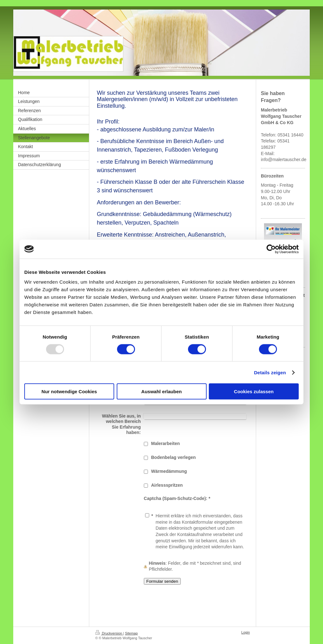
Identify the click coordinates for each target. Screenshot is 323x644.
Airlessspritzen (167, 485)
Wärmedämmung (169, 471)
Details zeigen (270, 372)
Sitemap (131, 633)
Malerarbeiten (165, 443)
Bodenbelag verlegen (173, 457)
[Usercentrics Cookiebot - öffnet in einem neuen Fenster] (271, 249)
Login (246, 632)
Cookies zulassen (254, 391)
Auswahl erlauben (161, 391)
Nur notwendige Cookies (69, 391)
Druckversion (109, 633)
